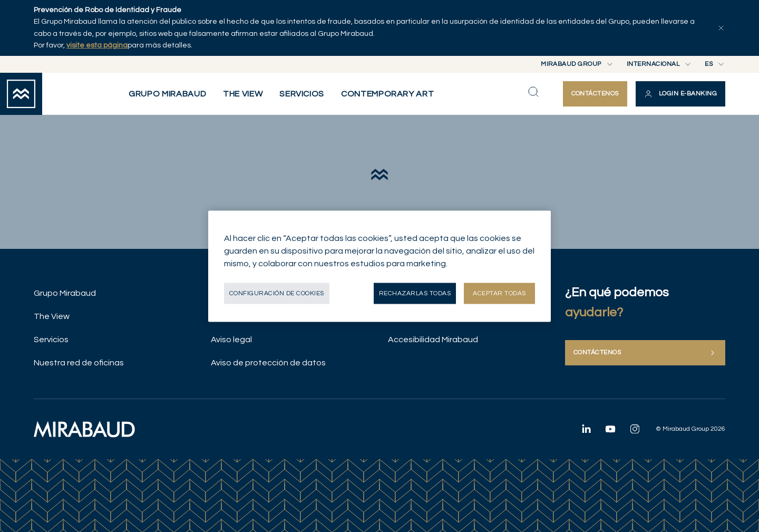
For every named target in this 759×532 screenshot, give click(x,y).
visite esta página (97, 45)
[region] (379, 266)
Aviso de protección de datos (268, 363)
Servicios (51, 340)
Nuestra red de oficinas (79, 363)
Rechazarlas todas (415, 293)
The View (52, 316)
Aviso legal (231, 340)
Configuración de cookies (277, 293)
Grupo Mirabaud (65, 293)
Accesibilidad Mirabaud (433, 340)
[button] (680, 94)
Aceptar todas (499, 293)
